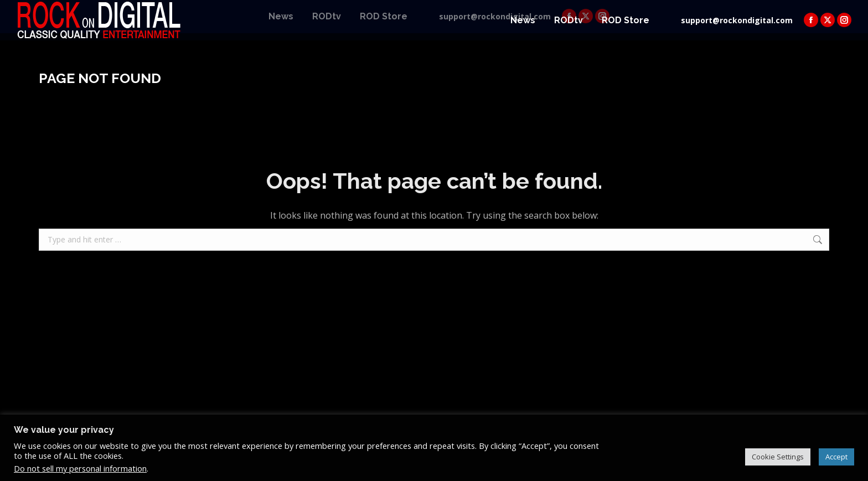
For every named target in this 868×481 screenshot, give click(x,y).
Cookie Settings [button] (778, 457)
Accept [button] (836, 457)
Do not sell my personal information (80, 468)
